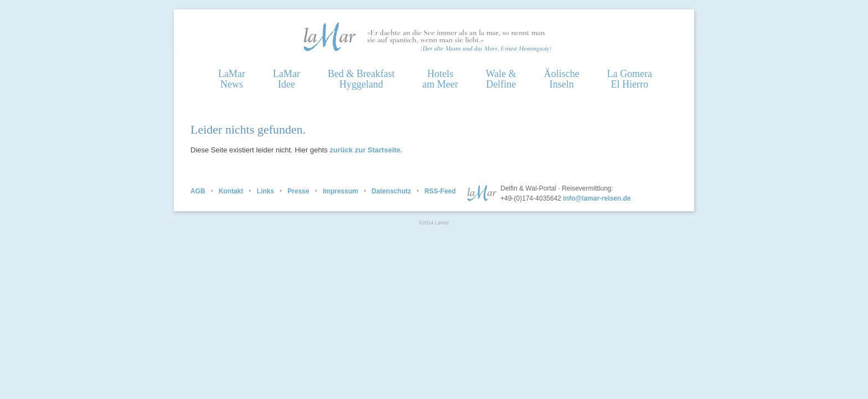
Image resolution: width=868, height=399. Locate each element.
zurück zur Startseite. (366, 150)
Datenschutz (391, 191)
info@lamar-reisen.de (597, 198)
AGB (198, 191)
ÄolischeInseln (561, 79)
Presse (298, 191)
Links (265, 191)
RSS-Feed (440, 191)
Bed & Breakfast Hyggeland (361, 79)
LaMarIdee (286, 79)
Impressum (340, 191)
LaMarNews (232, 79)
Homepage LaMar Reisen (329, 37)
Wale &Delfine (501, 79)
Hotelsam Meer (440, 79)
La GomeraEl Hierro (629, 79)
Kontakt (231, 191)
